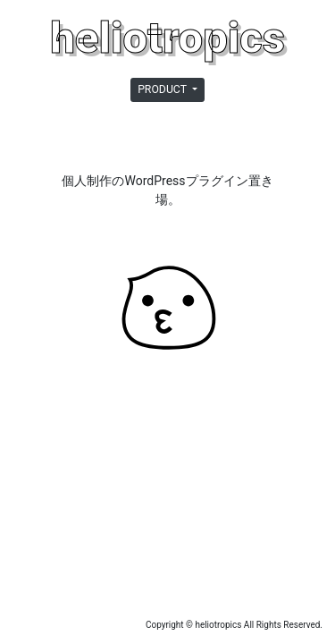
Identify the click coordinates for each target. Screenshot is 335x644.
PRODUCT (163, 89)
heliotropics (167, 38)
